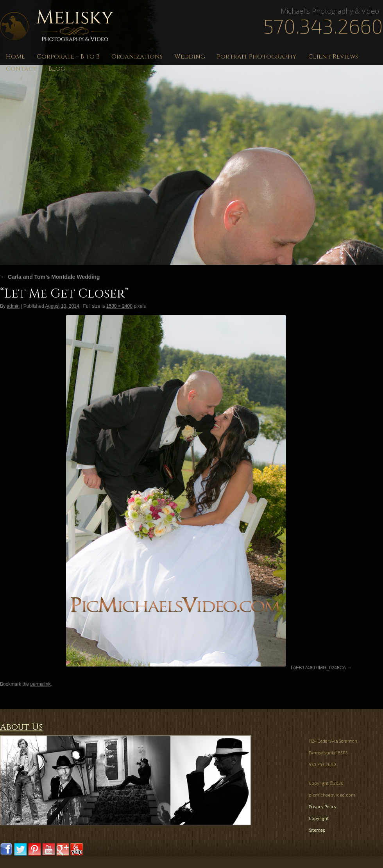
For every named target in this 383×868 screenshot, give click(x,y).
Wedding (190, 57)
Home (15, 57)
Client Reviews (333, 57)
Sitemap (317, 830)
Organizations (137, 57)
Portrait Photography (257, 57)
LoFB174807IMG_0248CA (318, 668)
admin (13, 306)
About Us (21, 727)
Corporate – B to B (68, 57)
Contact (21, 69)
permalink (40, 684)
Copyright (319, 818)
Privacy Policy (323, 807)
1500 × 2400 (119, 306)
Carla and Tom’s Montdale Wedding (50, 277)
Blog (57, 69)
